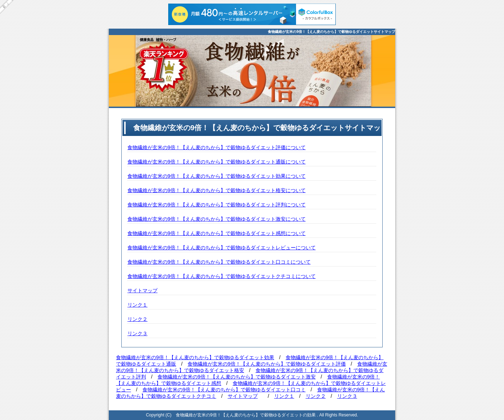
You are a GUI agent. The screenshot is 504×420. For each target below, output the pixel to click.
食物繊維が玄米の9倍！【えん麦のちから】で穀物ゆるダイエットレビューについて (222, 248)
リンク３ (137, 333)
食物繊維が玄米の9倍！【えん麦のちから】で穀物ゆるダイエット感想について (217, 233)
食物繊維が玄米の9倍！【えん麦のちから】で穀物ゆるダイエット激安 (237, 377)
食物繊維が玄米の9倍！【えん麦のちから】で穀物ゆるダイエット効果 (195, 357)
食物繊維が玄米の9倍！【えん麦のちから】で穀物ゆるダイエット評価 (267, 364)
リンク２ (137, 319)
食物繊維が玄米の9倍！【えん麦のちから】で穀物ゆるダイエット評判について (217, 205)
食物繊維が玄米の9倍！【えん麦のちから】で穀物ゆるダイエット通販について (217, 162)
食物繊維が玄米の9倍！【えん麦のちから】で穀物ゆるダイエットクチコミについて (222, 276)
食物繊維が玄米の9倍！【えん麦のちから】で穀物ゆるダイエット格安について (217, 190)
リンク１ (137, 305)
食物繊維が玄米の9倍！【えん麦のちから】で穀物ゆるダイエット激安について (217, 219)
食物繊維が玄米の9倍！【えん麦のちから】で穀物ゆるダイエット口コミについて (219, 262)
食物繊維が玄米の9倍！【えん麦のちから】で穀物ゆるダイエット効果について (217, 176)
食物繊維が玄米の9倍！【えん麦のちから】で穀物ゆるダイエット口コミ (224, 390)
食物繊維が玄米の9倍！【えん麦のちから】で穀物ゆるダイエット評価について (217, 147)
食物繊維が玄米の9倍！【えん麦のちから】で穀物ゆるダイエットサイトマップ (331, 32)
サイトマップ (142, 290)
